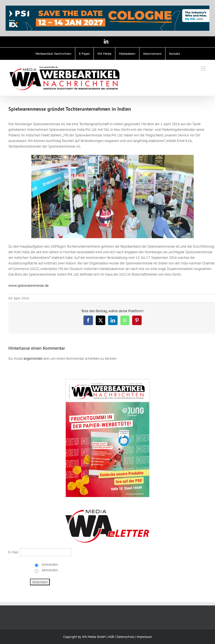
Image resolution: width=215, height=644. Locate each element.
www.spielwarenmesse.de (29, 286)
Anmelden (49, 564)
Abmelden (49, 570)
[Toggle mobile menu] (204, 69)
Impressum (144, 637)
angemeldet (33, 358)
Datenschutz (125, 637)
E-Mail (13, 552)
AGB (111, 637)
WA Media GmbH (94, 637)
